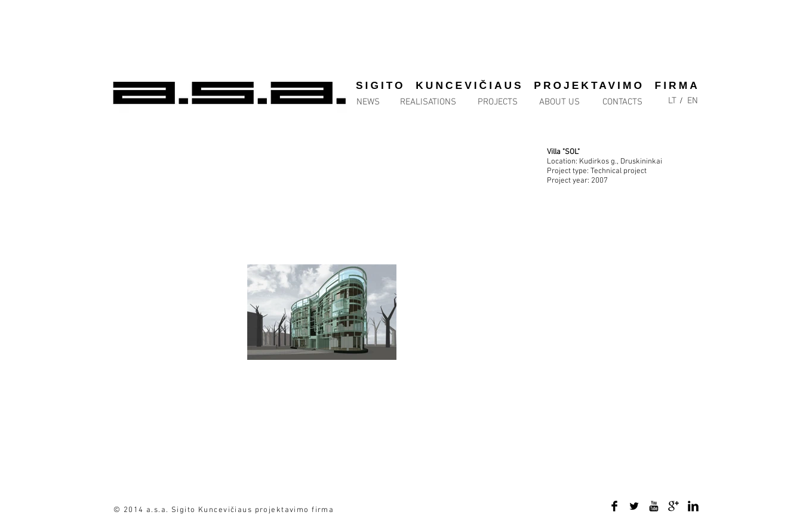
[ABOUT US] (559, 102)
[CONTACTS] (622, 102)
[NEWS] (381, 102)
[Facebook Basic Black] (614, 506)
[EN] (693, 101)
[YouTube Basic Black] (654, 506)
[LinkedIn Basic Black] (693, 506)
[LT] (672, 101)
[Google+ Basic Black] (673, 506)
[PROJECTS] (497, 102)
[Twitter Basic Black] (634, 506)
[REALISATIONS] (428, 102)
